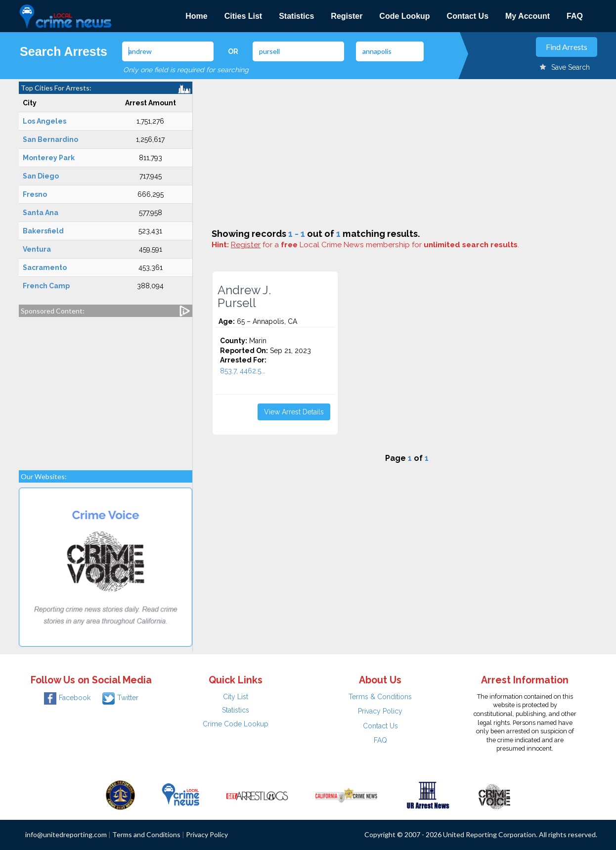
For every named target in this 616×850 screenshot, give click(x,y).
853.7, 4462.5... (243, 371)
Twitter (120, 698)
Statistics (296, 16)
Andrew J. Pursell (244, 297)
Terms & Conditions (380, 697)
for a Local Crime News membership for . (375, 245)
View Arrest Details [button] (294, 412)
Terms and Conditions (146, 834)
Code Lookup (404, 16)
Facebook (67, 698)
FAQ (575, 16)
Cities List (243, 16)
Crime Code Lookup (236, 724)
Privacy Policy (380, 711)
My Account (528, 16)
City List (236, 697)
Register (347, 16)
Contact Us (468, 16)
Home (196, 16)
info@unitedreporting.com (66, 834)
